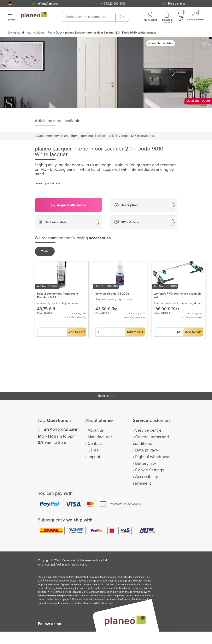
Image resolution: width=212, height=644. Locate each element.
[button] (10, 4)
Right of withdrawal (153, 457)
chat (48, 4)
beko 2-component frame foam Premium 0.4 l (58, 296)
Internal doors (36, 33)
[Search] (122, 17)
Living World (16, 33)
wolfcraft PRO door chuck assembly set (178, 296)
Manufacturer (100, 437)
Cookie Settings (149, 470)
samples (177, 4)
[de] (10, 4)
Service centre (148, 430)
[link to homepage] (34, 15)
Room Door (55, 33)
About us (96, 430)
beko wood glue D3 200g (112, 294)
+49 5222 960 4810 (113, 4)
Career (94, 450)
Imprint (94, 457)
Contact (95, 444)
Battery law (146, 463)
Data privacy (147, 450)
